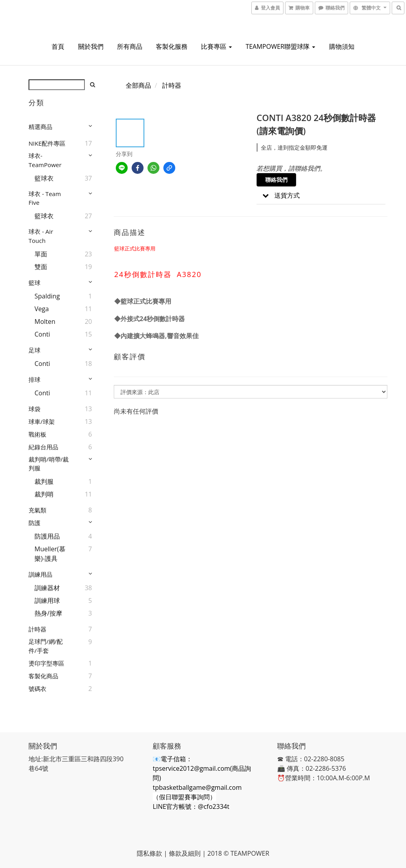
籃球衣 (44, 178)
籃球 (34, 283)
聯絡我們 (276, 180)
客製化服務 (172, 46)
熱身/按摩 (48, 613)
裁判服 (44, 481)
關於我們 (91, 46)
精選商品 (40, 127)
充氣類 (37, 510)
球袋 (34, 409)
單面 (41, 254)
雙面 (41, 267)
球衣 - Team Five (45, 198)
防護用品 (47, 536)
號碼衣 (37, 689)
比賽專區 (216, 46)
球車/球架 (42, 421)
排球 (34, 379)
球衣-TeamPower (45, 160)
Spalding (47, 296)
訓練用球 (47, 600)
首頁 (58, 46)
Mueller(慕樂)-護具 (50, 554)
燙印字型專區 (46, 663)
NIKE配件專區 (47, 143)
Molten (45, 321)
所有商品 (130, 46)
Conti (42, 334)
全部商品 (138, 85)
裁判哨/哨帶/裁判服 (49, 464)
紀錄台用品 (43, 447)
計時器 (37, 629)
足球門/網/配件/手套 (46, 646)
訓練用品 (40, 574)
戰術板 (37, 434)
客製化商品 (43, 676)
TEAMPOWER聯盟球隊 (280, 46)
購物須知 (342, 46)
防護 (34, 523)
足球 (34, 350)
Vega (42, 309)
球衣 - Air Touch (41, 236)
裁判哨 (44, 494)
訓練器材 (47, 588)
